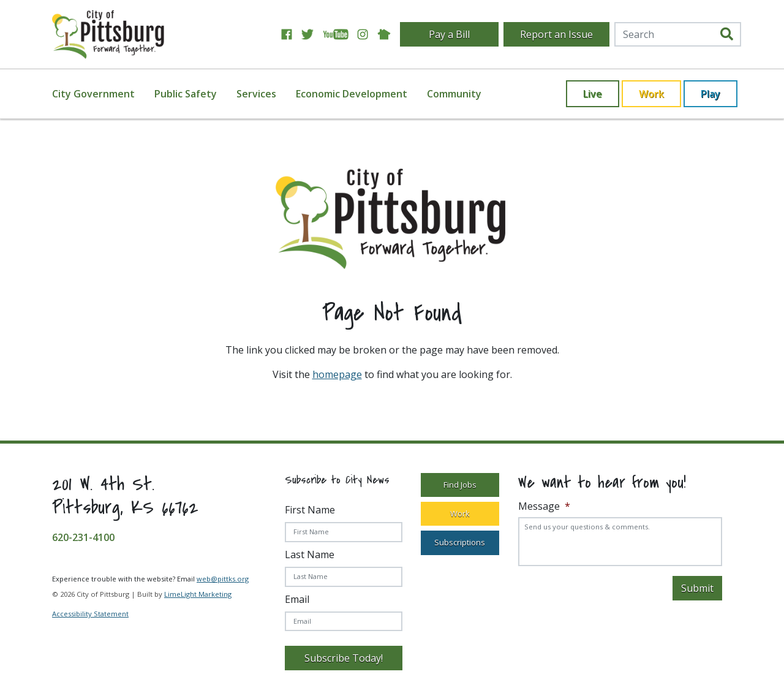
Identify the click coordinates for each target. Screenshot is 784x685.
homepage (337, 374)
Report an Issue (556, 34)
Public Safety (186, 94)
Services (256, 94)
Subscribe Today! (344, 658)
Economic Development (352, 94)
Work (651, 94)
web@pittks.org (223, 579)
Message (544, 506)
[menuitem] (101, 94)
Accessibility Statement (90, 614)
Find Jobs (460, 485)
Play (710, 94)
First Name (310, 510)
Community (454, 94)
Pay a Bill (449, 34)
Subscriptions (460, 542)
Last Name (310, 554)
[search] (727, 34)
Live (593, 94)
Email (297, 599)
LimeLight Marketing (198, 594)
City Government (93, 94)
